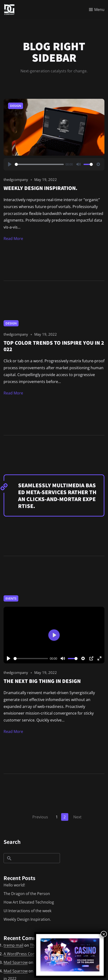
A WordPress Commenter (27, 954)
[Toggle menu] (97, 10)
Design (16, 106)
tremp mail (13, 945)
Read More (13, 239)
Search (12, 842)
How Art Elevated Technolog (29, 902)
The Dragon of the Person (27, 894)
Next (77, 817)
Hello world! (14, 885)
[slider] (39, 164)
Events (11, 598)
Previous (40, 817)
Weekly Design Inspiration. (27, 919)
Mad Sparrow (16, 962)
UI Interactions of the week (27, 911)
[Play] (10, 164)
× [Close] (104, 934)
